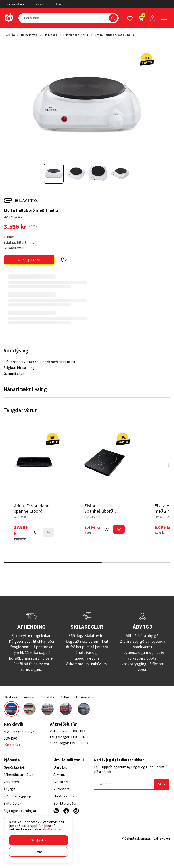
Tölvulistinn (41, 4)
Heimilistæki (16, 4)
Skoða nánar (52, 829)
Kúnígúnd (62, 4)
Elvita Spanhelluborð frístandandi (99, 511)
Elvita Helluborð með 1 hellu (114, 35)
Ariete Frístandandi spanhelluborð (32, 508)
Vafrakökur (162, 838)
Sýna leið (12, 745)
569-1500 (11, 738)
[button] (39, 840)
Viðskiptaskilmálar (137, 838)
